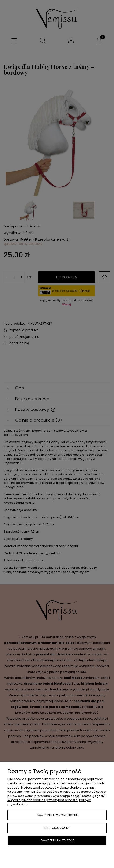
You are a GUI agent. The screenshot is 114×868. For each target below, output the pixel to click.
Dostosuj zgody (57, 828)
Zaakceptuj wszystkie (57, 840)
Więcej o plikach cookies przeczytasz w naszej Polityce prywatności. (49, 802)
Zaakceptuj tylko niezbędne (57, 815)
